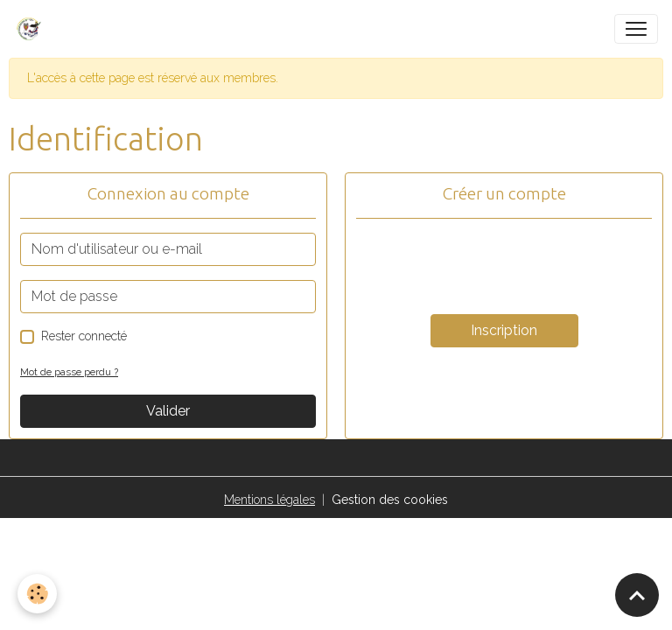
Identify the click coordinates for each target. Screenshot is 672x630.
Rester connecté (84, 336)
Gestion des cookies (390, 500)
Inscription (504, 330)
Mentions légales (269, 500)
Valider (168, 411)
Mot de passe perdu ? (69, 372)
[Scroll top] (637, 595)
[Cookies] (37, 594)
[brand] (32, 29)
